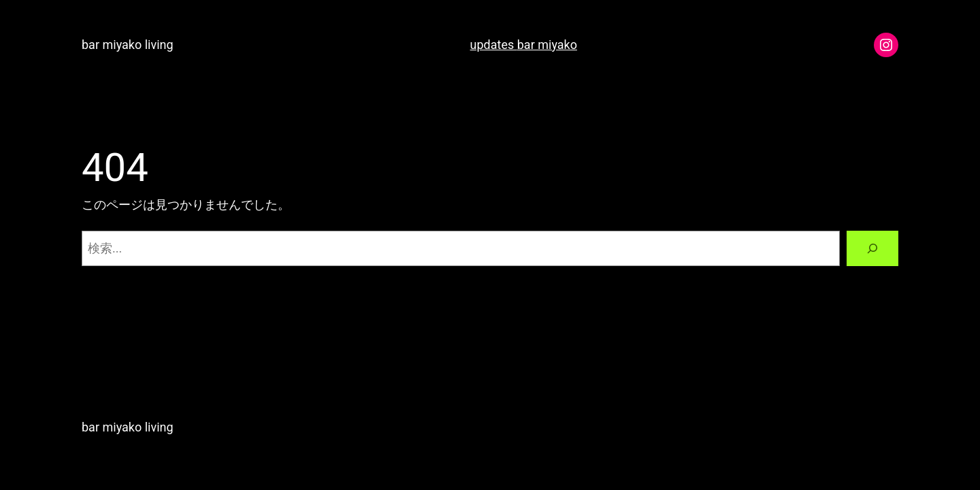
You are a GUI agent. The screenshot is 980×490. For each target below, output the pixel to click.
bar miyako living (128, 45)
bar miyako (547, 45)
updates (494, 45)
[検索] (872, 248)
